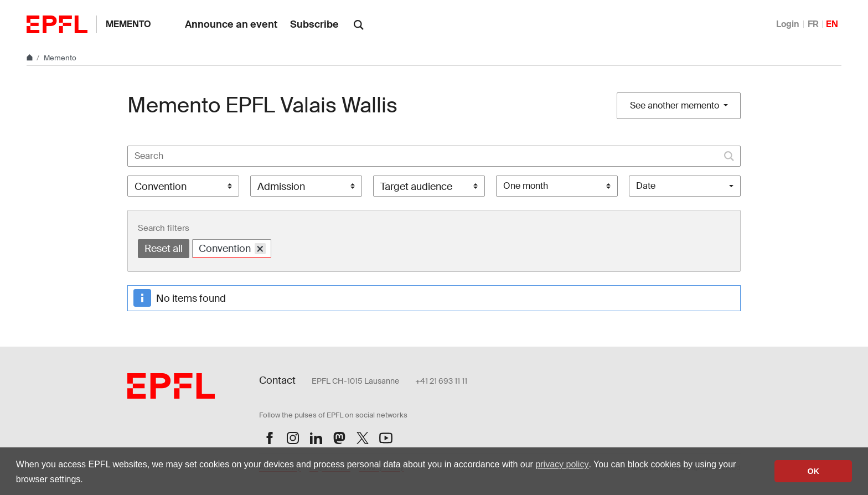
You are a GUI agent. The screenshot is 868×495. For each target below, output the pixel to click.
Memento (128, 24)
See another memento (676, 105)
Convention (232, 248)
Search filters (164, 228)
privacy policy (562, 464)
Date (646, 186)
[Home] (30, 58)
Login (788, 24)
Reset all (164, 249)
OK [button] (813, 471)
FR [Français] (813, 24)
